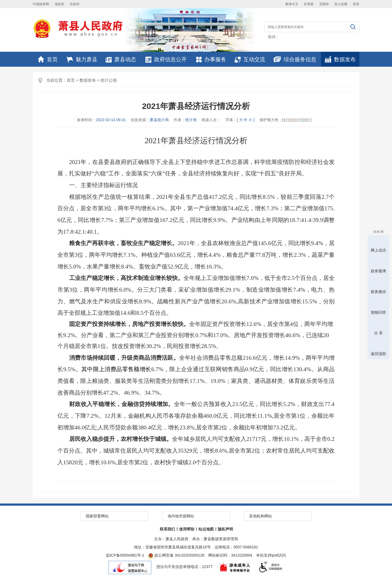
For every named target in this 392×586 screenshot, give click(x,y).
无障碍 (324, 4)
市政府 (75, 4)
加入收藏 (341, 4)
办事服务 (211, 59)
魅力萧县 (82, 59)
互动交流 (250, 59)
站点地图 (206, 529)
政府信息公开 (166, 59)
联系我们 (167, 529)
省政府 (59, 4)
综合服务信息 (295, 59)
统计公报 (109, 80)
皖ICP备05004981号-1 (125, 555)
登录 (356, 4)
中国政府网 (41, 4)
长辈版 (309, 4)
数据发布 (340, 59)
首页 (48, 59)
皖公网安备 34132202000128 (176, 555)
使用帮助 (187, 529)
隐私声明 (225, 529)
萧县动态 (121, 59)
